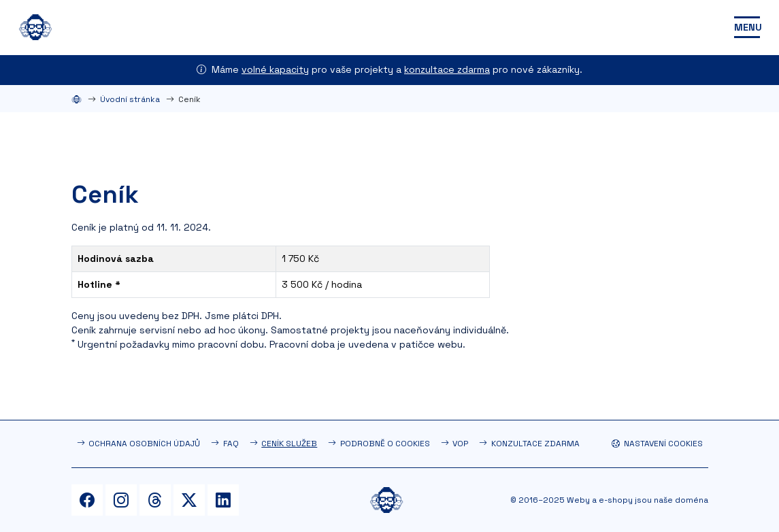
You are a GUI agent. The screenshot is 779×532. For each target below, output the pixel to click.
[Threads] (155, 500)
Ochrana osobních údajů (144, 444)
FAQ (231, 444)
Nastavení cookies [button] (657, 444)
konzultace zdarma (447, 69)
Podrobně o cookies (385, 444)
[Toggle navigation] (747, 27)
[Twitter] (189, 500)
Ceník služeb (289, 444)
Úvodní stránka (130, 99)
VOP (460, 444)
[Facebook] (87, 500)
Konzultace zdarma (535, 444)
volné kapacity (275, 69)
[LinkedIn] (223, 500)
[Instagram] (121, 500)
